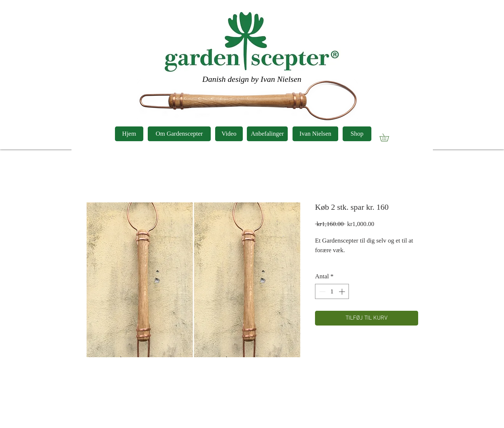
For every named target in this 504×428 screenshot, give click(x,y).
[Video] (229, 134)
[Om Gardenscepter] (179, 134)
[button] (388, 137)
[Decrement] (322, 292)
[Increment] (343, 292)
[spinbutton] (332, 292)
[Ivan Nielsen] (315, 134)
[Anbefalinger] (267, 134)
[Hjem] (129, 134)
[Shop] (357, 134)
